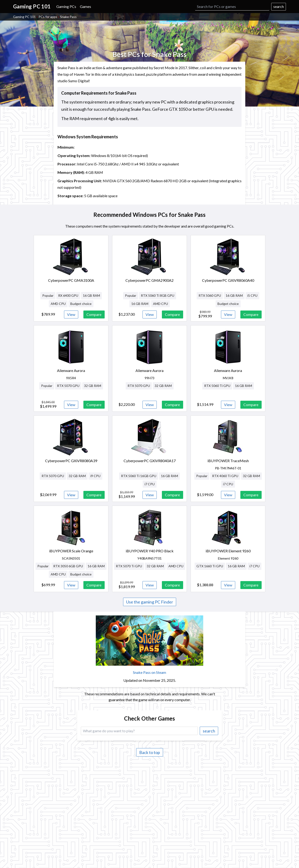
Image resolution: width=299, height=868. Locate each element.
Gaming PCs (66, 6)
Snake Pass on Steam (149, 672)
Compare (94, 314)
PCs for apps (48, 17)
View (71, 314)
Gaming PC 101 (24, 17)
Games (85, 6)
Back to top (150, 752)
